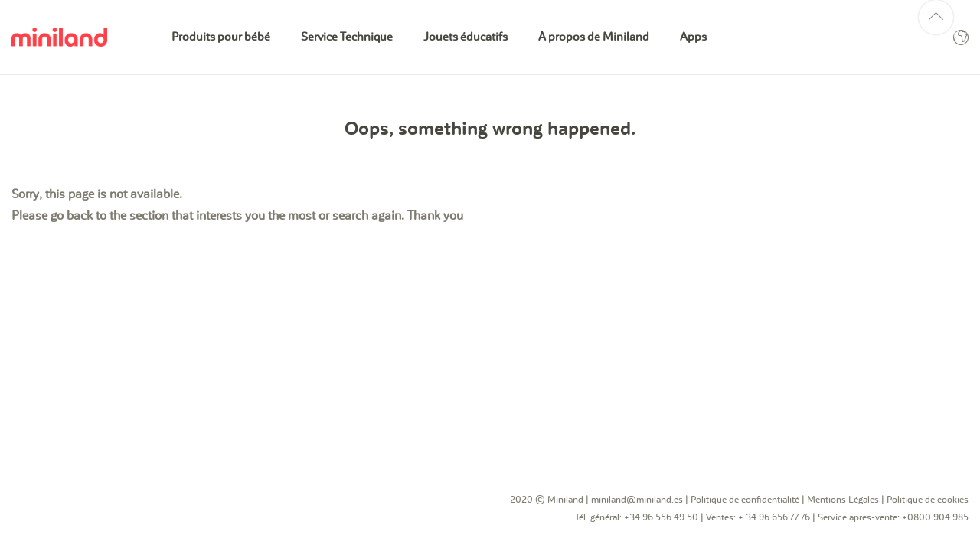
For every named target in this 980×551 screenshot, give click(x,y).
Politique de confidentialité (745, 500)
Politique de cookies (928, 500)
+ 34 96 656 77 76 (775, 517)
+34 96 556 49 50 (661, 517)
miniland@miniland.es (637, 500)
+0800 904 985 (935, 517)
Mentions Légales (843, 500)
